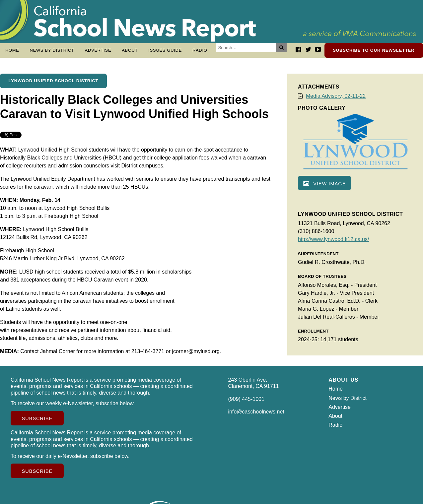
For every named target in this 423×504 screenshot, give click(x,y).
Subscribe (37, 422)
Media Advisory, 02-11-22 (336, 99)
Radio (200, 50)
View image (324, 187)
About (130, 50)
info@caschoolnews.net (256, 415)
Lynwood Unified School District (54, 84)
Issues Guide (165, 50)
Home (12, 50)
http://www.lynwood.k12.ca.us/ (333, 243)
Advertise (98, 50)
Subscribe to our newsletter (374, 50)
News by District (52, 50)
